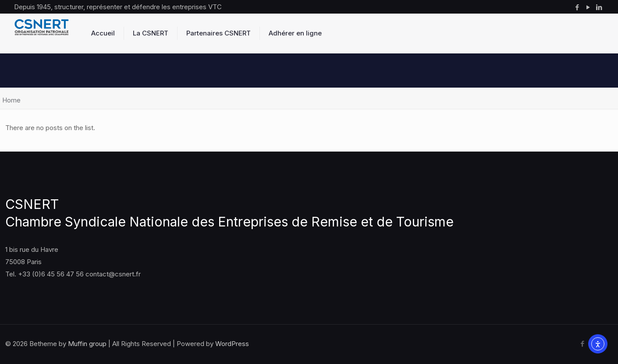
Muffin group (87, 344)
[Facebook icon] (577, 7)
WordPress (232, 344)
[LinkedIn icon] (599, 7)
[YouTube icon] (588, 7)
